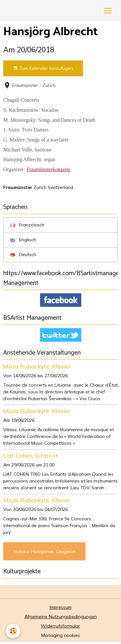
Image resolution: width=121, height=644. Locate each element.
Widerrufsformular (60, 626)
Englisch (23, 240)
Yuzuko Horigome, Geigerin (44, 551)
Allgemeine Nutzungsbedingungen (61, 617)
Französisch (27, 225)
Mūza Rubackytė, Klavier (37, 366)
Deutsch (23, 254)
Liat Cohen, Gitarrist (31, 455)
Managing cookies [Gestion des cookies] (61, 635)
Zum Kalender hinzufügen (43, 68)
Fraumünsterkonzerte (48, 169)
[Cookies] (13, 631)
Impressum (61, 607)
